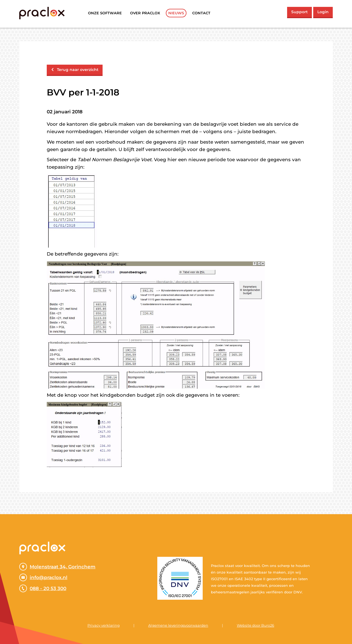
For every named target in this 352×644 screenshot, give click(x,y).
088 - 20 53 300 (43, 588)
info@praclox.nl (43, 577)
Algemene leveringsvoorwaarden (178, 625)
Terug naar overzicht (75, 70)
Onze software (105, 13)
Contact (201, 13)
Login (323, 12)
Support (299, 12)
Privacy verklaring (104, 625)
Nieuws (176, 13)
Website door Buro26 (255, 625)
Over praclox (145, 13)
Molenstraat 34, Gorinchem (57, 567)
